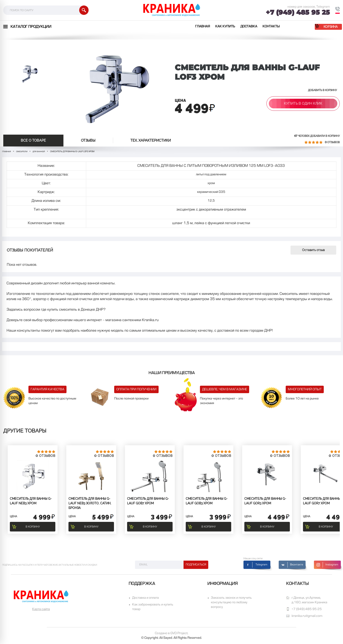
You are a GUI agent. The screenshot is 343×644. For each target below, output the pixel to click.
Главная (203, 26)
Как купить (225, 26)
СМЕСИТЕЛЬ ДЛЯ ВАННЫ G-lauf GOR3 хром (265, 501)
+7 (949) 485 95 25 (298, 12)
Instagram (332, 565)
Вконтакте (297, 565)
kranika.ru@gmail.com (307, 616)
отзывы (88, 140)
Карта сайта (41, 609)
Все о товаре (33, 140)
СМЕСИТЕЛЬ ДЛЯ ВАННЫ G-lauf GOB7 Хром (148, 501)
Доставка (249, 26)
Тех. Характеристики (151, 140)
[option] (29, 73)
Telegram (261, 565)
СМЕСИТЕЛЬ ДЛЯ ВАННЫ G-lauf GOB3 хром (207, 501)
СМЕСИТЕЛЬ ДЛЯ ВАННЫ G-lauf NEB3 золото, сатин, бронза (90, 503)
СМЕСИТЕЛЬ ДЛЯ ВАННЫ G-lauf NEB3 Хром (31, 501)
